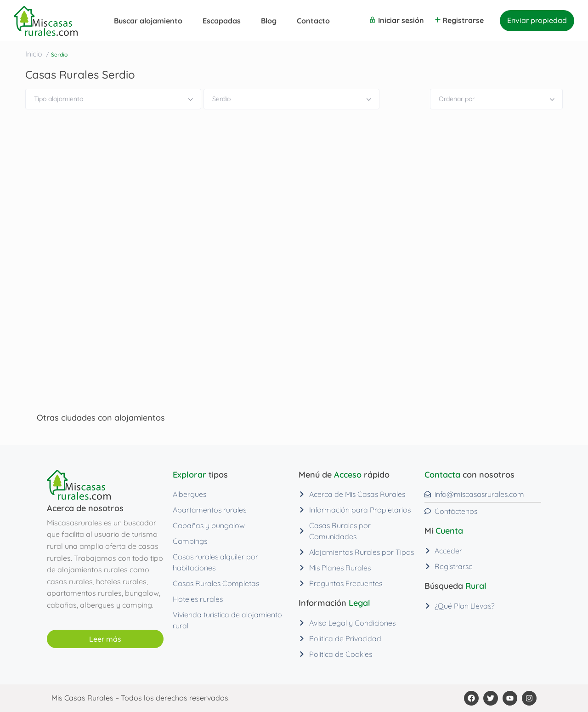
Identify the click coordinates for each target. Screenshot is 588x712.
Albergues (189, 494)
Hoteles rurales (198, 599)
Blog (269, 21)
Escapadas (222, 21)
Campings (190, 541)
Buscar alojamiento (148, 21)
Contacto (313, 21)
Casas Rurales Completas (216, 583)
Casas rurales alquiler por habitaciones (215, 562)
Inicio (34, 54)
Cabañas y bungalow (209, 525)
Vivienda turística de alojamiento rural (227, 620)
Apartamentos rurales (209, 510)
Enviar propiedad (537, 20)
